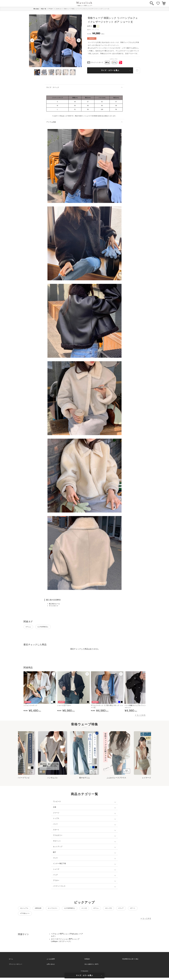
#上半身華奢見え (47, 627)
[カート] (164, 3)
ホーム (11, 961)
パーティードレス (59, 887)
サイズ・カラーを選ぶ (110, 70)
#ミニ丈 (96, 909)
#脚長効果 (42, 909)
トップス (56, 819)
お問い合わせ (51, 967)
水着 (55, 808)
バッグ (55, 876)
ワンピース (57, 802)
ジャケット (59, 9)
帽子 (55, 853)
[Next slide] (148, 759)
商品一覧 (44, 9)
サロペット (57, 842)
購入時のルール (54, 604)
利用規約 (87, 961)
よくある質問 (51, 961)
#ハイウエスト (59, 909)
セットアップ (58, 847)
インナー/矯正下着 (59, 864)
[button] (32, 40)
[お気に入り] (158, 3)
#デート (24, 915)
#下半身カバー (40, 915)
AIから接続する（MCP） (92, 967)
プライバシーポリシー (16, 967)
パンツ (55, 825)
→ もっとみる (140, 716)
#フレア (140, 909)
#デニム (29, 627)
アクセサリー (58, 836)
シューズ (56, 870)
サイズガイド (54, 606)
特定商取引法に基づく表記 (130, 961)
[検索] (152, 3)
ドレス (55, 859)
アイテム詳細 (51, 122)
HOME (36, 9)
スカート (56, 830)
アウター (51, 9)
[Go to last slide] (21, 759)
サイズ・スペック (53, 87)
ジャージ (56, 813)
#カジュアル (26, 909)
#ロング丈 (125, 909)
